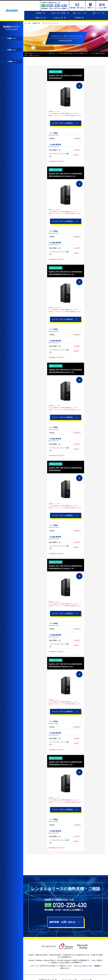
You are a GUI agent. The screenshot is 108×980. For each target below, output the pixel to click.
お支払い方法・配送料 (60, 13)
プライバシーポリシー (81, 966)
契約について (99, 13)
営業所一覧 (40, 18)
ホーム (27, 23)
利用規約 (97, 966)
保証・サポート (80, 13)
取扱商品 (40, 13)
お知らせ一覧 (60, 18)
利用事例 (80, 18)
